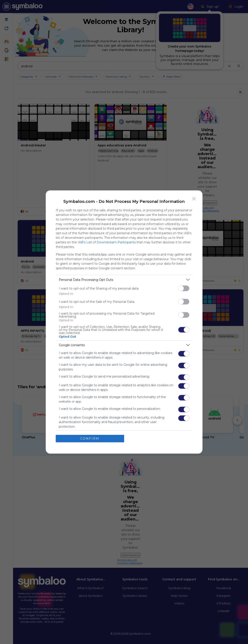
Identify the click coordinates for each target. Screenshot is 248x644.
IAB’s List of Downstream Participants (107, 242)
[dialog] (124, 322)
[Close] (194, 199)
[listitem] (124, 280)
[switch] (184, 288)
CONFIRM (90, 438)
